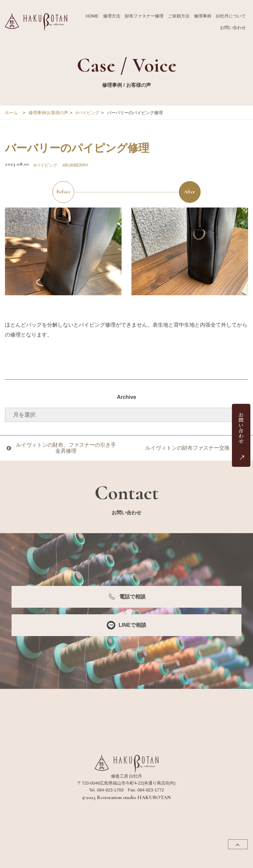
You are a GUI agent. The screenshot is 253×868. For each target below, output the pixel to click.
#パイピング (88, 113)
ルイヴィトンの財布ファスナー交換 (187, 448)
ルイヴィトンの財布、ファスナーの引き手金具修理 (66, 448)
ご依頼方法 (179, 16)
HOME (92, 16)
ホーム (11, 113)
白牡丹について (231, 16)
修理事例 (203, 16)
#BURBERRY (75, 165)
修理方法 (112, 16)
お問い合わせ (233, 28)
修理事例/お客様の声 (49, 113)
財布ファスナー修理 (144, 16)
